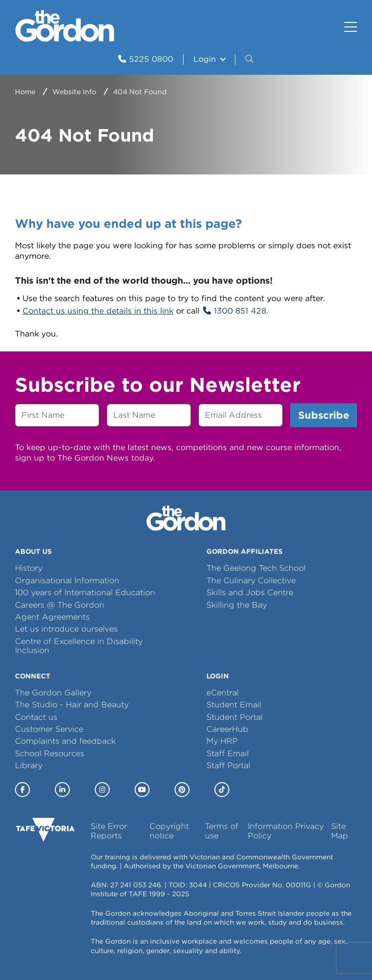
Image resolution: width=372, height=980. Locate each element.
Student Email (234, 705)
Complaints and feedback (65, 741)
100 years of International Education (85, 592)
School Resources (50, 753)
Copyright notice (169, 831)
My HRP (222, 741)
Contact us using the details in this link (98, 311)
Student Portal (235, 717)
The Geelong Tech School (256, 568)
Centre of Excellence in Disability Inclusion (79, 646)
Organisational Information (67, 580)
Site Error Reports (109, 831)
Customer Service (49, 729)
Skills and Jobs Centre (250, 592)
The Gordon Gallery (53, 693)
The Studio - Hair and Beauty (72, 705)
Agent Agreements (52, 617)
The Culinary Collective (251, 580)
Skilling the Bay (237, 605)
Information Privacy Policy (286, 831)
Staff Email (228, 753)
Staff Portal (228, 765)
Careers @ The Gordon (60, 605)
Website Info (74, 92)
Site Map (340, 831)
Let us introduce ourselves (66, 629)
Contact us (36, 717)
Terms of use (222, 831)
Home (25, 92)
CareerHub (227, 729)
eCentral (223, 693)
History (29, 568)
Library (29, 765)
